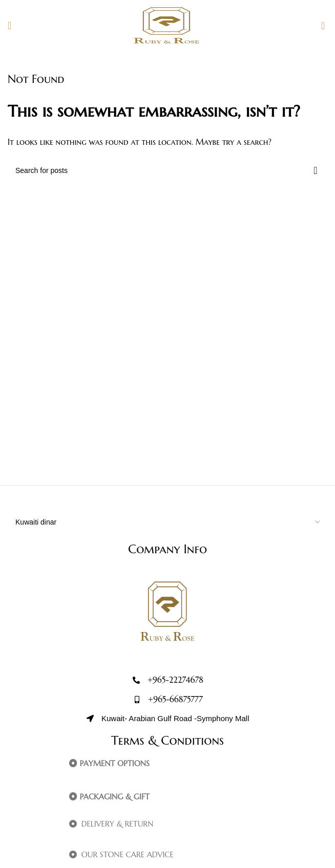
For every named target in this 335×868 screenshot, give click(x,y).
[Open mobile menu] (9, 26)
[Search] (167, 170)
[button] (191, 764)
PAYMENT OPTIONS (114, 763)
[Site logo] (168, 25)
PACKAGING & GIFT (114, 797)
